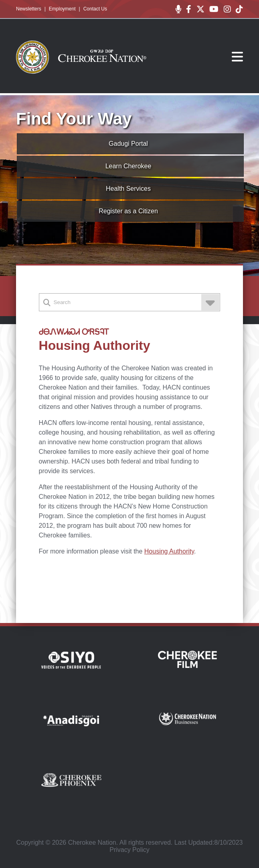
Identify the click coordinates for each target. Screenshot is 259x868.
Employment (62, 9)
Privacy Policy (129, 850)
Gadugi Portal (128, 144)
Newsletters (29, 9)
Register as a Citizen (128, 211)
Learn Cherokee (128, 166)
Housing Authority (169, 551)
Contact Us (95, 9)
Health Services (128, 189)
